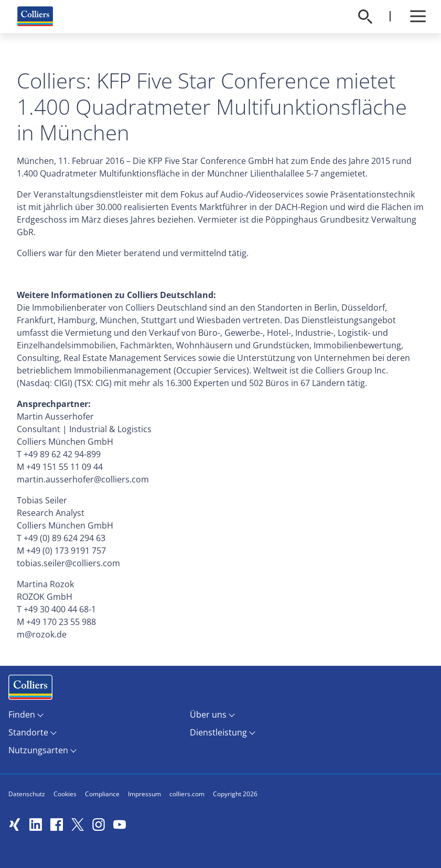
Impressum (144, 794)
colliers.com (187, 794)
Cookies (65, 794)
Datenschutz (27, 794)
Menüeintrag (30, 690)
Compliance (102, 794)
